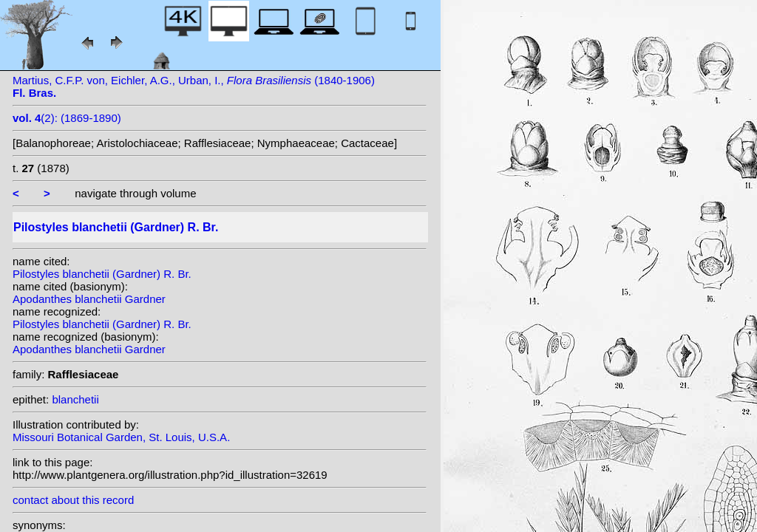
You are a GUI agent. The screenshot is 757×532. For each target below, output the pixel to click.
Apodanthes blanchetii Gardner (89, 299)
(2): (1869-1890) (67, 118)
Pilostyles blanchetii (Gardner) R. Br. (102, 274)
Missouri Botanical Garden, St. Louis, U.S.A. (121, 437)
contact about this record (73, 500)
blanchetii (75, 399)
